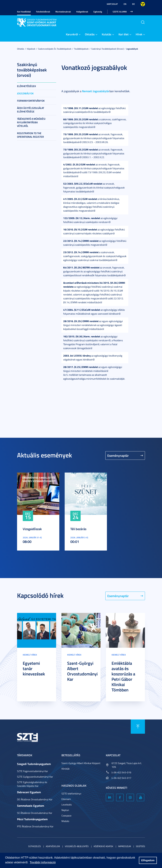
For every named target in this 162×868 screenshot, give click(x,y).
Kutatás (107, 34)
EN (125, 4)
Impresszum (125, 846)
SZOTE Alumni (120, 12)
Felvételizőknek (43, 12)
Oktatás (90, 34)
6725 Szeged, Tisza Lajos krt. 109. (127, 765)
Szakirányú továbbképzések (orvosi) (107, 49)
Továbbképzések (81, 49)
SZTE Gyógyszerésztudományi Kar (35, 777)
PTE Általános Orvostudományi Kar (35, 826)
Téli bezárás (78, 529)
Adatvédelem (53, 846)
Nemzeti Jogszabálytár (96, 91)
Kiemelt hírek (30, 655)
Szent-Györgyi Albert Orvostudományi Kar (82, 671)
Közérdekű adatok (103, 846)
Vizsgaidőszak (32, 529)
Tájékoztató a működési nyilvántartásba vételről (31, 122)
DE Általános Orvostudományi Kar (35, 799)
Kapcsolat (112, 4)
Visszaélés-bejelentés (77, 846)
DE (133, 4)
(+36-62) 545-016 (121, 772)
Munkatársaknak (63, 12)
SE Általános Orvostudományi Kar (35, 813)
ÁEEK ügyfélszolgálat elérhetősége (31, 110)
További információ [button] (43, 862)
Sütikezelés (35, 846)
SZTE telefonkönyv (71, 793)
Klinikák (66, 769)
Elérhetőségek (26, 86)
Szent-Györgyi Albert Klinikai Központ (81, 763)
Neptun (65, 810)
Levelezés (67, 804)
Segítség (140, 846)
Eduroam (66, 799)
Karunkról (72, 34)
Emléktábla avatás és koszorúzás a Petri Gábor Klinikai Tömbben (123, 676)
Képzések (31, 49)
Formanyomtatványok (31, 101)
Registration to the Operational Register (30, 135)
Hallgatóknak (82, 12)
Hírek (139, 34)
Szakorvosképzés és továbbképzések (55, 49)
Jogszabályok (132, 49)
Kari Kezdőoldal (24, 12)
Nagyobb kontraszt (143, 4)
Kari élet (124, 34)
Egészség (98, 12)
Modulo (65, 821)
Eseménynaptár (118, 455)
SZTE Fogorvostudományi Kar (33, 771)
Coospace (66, 816)
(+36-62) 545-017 (121, 778)
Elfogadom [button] (148, 860)
